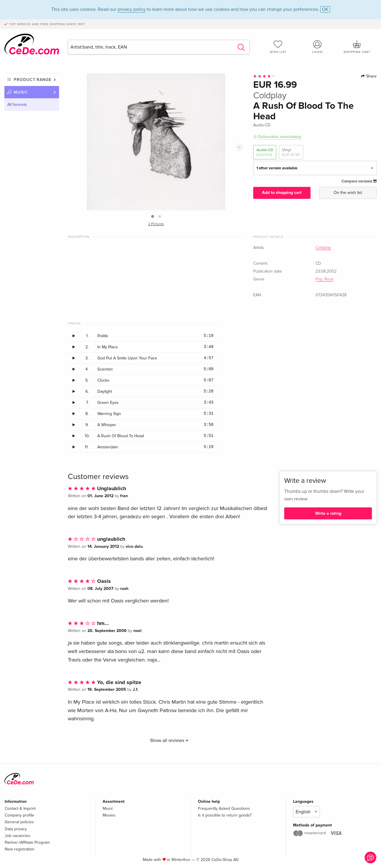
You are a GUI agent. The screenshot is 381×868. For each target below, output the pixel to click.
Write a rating (328, 513)
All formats (17, 105)
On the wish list (348, 193)
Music (21, 92)
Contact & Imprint (20, 808)
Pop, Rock (324, 279)
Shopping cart (357, 47)
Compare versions (359, 181)
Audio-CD (265, 153)
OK (325, 9)
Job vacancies (18, 836)
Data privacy (16, 829)
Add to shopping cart (282, 193)
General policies (19, 822)
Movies (109, 815)
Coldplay (323, 248)
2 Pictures (156, 224)
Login (317, 47)
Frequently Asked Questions (224, 808)
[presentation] (239, 147)
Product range (33, 80)
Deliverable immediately (280, 137)
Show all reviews (169, 740)
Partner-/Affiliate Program (27, 842)
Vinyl (291, 153)
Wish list (278, 47)
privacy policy (132, 9)
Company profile (19, 815)
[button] (153, 216)
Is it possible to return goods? (225, 815)
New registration (20, 849)
